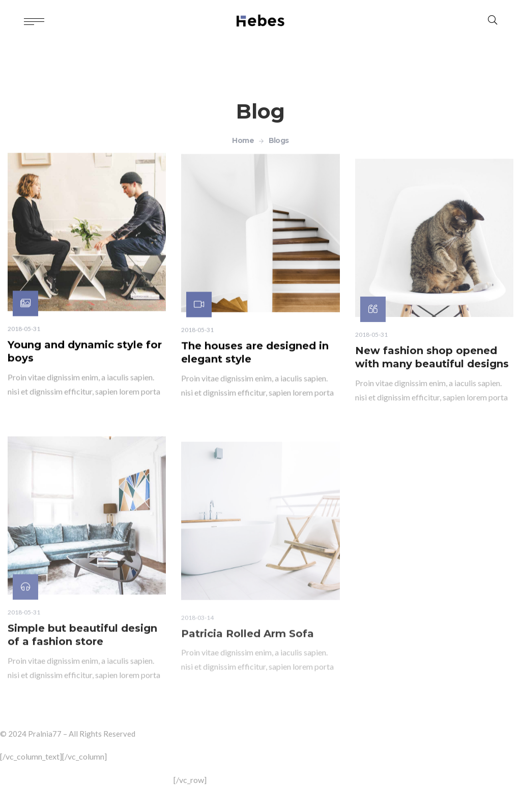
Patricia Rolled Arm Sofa (248, 669)
